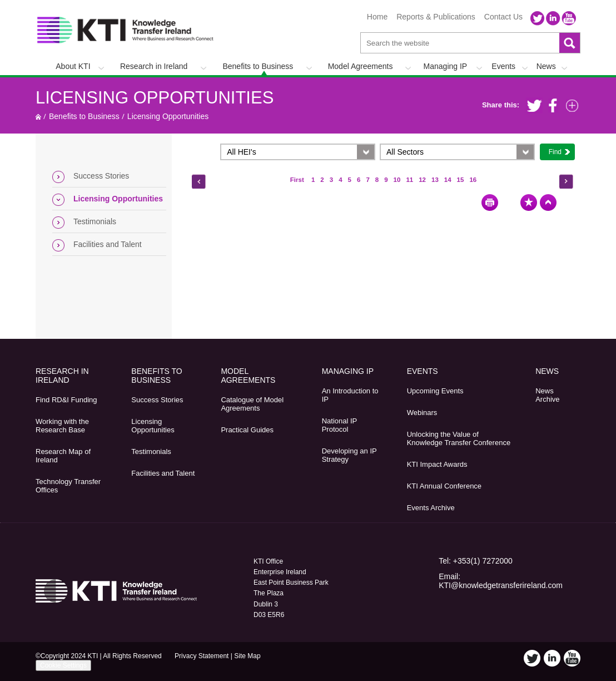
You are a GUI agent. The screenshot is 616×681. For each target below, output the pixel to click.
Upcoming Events (435, 391)
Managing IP (446, 66)
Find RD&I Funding (66, 400)
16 (473, 180)
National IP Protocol (339, 425)
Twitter (538, 18)
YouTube (569, 18)
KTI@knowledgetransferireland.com (501, 585)
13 (435, 180)
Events (503, 66)
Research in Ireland (154, 66)
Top (548, 203)
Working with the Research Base (62, 426)
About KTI (73, 66)
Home (377, 17)
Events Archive (431, 508)
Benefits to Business (258, 66)
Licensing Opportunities (155, 98)
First (298, 180)
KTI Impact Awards (437, 464)
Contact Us (503, 17)
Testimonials (95, 221)
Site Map (247, 656)
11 (409, 180)
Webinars (422, 413)
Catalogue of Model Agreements (252, 404)
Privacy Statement (202, 656)
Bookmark (529, 203)
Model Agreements (361, 66)
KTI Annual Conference (444, 486)
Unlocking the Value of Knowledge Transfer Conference (459, 438)
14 (448, 180)
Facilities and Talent (108, 244)
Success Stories (101, 176)
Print (490, 203)
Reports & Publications (436, 17)
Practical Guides (247, 430)
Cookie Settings (63, 665)
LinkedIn (553, 18)
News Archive (547, 395)
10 (397, 180)
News (546, 66)
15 (461, 180)
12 (422, 180)
